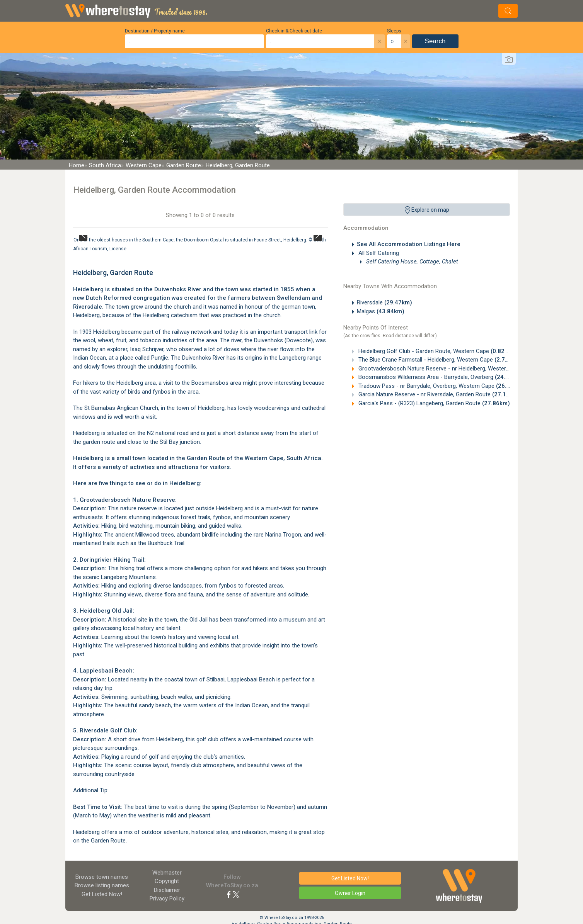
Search (435, 41)
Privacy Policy (167, 899)
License (118, 249)
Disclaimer (167, 890)
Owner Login (350, 893)
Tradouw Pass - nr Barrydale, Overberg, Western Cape (440, 386)
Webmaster (167, 873)
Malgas (381, 311)
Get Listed (102, 894)
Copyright (167, 881)
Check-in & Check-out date (294, 31)
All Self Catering (378, 253)
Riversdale (384, 302)
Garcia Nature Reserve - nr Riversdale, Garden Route (438, 394)
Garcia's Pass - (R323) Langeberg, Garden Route (433, 403)
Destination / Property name (155, 31)
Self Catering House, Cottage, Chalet (411, 262)
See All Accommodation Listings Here (409, 244)
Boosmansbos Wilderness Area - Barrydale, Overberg (440, 377)
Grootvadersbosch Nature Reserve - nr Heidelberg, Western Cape (455, 369)
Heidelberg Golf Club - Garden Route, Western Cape (436, 351)
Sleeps (394, 31)
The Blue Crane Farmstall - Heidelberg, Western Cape (438, 360)
